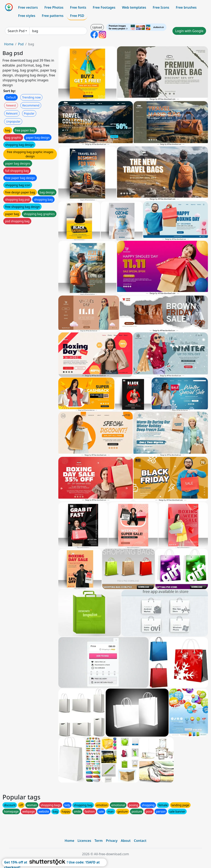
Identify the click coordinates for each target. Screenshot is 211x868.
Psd (21, 44)
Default (11, 97)
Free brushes (186, 7)
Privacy (112, 841)
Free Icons (161, 7)
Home (9, 44)
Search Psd (16, 31)
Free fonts (78, 7)
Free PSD (77, 16)
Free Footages (104, 7)
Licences (84, 841)
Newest (11, 105)
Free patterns (53, 16)
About (126, 841)
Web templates (134, 7)
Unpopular (13, 121)
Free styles (27, 16)
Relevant (12, 113)
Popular (29, 113)
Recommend (31, 105)
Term (98, 841)
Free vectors (28, 7)
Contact (140, 841)
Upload (97, 27)
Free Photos (54, 7)
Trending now (31, 97)
